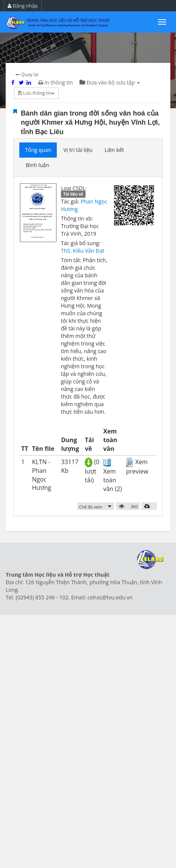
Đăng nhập (23, 6)
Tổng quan (38, 150)
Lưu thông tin (36, 93)
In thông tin (56, 82)
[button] (96, 506)
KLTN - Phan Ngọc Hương (42, 475)
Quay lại (27, 74)
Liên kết (114, 150)
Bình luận (37, 165)
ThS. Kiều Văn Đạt (83, 251)
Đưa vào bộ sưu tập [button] (110, 82)
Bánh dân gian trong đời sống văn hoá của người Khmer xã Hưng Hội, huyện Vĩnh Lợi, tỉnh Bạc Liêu (90, 123)
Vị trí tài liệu (78, 150)
